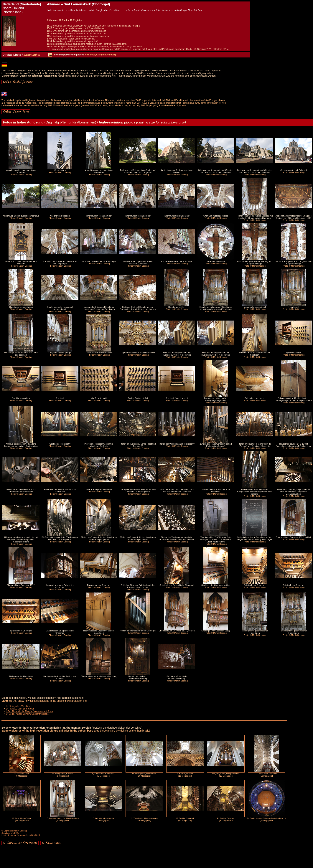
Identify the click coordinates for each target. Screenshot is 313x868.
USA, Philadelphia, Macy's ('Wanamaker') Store (29, 711)
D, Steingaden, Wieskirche (19, 706)
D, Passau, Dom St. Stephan (20, 709)
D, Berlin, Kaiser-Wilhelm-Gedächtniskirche (27, 714)
